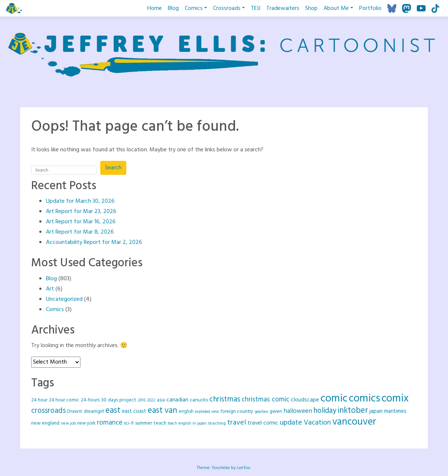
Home (155, 8)
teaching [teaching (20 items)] (217, 423)
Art (50, 289)
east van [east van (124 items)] (162, 411)
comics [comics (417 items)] (364, 399)
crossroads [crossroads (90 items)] (48, 411)
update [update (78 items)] (291, 423)
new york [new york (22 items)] (86, 423)
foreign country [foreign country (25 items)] (237, 412)
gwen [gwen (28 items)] (276, 412)
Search (113, 168)
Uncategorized (64, 299)
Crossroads (227, 8)
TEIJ (256, 8)
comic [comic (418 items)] (334, 399)
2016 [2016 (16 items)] (142, 400)
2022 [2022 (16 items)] (151, 400)
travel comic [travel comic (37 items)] (263, 423)
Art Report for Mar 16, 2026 (81, 222)
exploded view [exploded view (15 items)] (207, 412)
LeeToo (244, 468)
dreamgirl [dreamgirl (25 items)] (94, 412)
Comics (194, 8)
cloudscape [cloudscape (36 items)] (305, 400)
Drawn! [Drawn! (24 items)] (75, 412)
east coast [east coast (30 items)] (134, 412)
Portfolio (370, 8)
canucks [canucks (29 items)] (199, 400)
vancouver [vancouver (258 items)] (354, 422)
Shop (311, 8)
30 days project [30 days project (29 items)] (119, 400)
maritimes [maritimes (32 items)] (395, 411)
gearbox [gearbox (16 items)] (261, 412)
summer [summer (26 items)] (144, 423)
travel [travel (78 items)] (237, 423)
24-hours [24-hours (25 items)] (90, 400)
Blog (173, 8)
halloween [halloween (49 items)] (298, 411)
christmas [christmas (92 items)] (225, 399)
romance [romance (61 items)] (110, 423)
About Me (336, 8)
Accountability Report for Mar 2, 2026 (94, 242)
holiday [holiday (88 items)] (325, 411)
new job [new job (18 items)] (68, 423)
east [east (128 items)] (113, 411)
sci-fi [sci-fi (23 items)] (129, 423)
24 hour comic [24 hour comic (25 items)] (64, 400)
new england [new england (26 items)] (45, 423)
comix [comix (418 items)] (395, 399)
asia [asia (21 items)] (161, 400)
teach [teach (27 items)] (160, 423)
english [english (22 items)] (186, 412)
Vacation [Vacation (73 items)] (317, 423)
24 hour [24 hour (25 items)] (39, 400)
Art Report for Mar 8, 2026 (80, 232)
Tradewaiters (283, 8)
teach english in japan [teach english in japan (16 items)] (187, 423)
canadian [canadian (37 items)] (177, 400)
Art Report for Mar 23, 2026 (81, 212)
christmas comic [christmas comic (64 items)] (265, 400)
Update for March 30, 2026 (80, 201)
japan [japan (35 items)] (376, 411)
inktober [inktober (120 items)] (353, 411)
